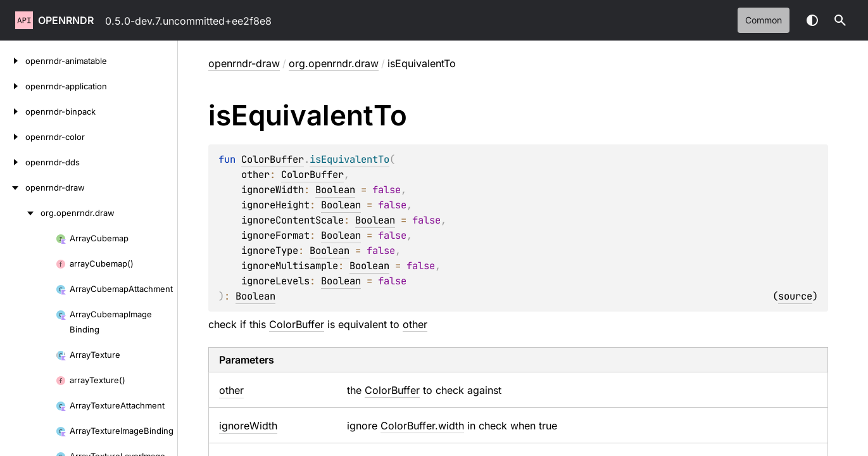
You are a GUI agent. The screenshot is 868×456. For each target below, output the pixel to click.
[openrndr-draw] (13, 187)
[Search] (840, 20)
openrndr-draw (244, 63)
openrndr (66, 20)
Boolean (335, 190)
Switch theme (812, 20)
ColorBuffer (273, 159)
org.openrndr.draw (334, 63)
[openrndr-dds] (13, 162)
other (415, 324)
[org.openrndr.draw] (20, 213)
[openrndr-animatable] (13, 61)
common (764, 20)
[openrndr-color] (13, 137)
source (795, 296)
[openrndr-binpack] (13, 111)
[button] (840, 20)
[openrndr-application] (13, 86)
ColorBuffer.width (422, 426)
